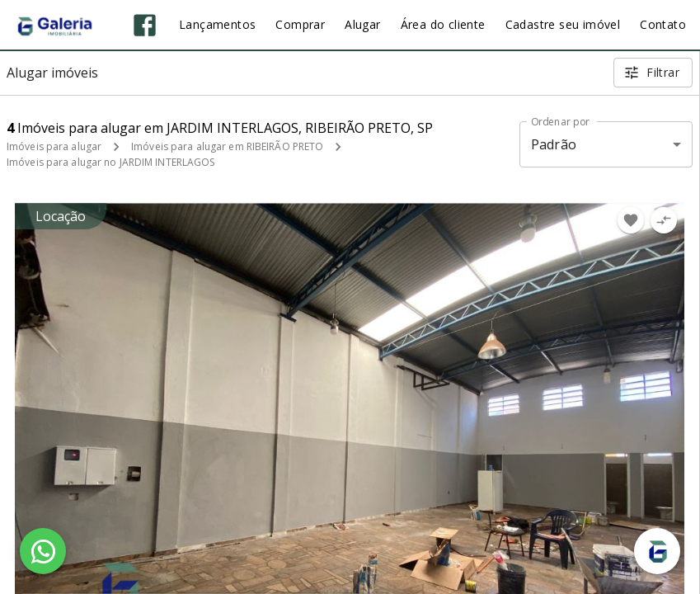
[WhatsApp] (43, 551)
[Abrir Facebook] (145, 25)
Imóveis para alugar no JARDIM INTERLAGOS (111, 162)
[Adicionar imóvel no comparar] (664, 220)
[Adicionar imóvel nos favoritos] (631, 220)
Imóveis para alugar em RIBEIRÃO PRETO (227, 146)
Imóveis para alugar (54, 146)
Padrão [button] (554, 144)
